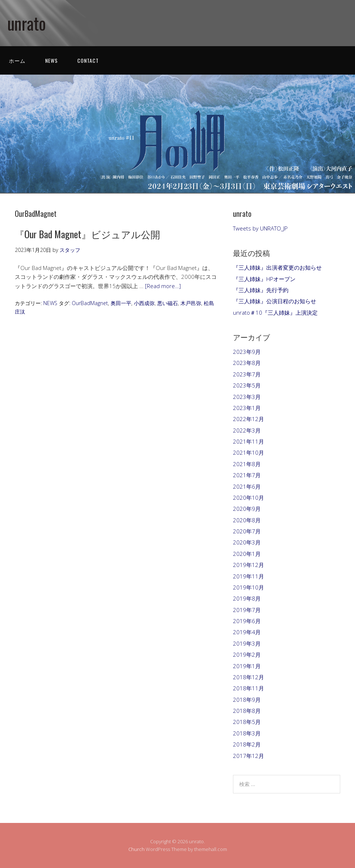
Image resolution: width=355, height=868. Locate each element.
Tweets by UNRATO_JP (260, 228)
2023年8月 (247, 363)
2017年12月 (248, 756)
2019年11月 (248, 576)
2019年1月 (247, 666)
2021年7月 (247, 475)
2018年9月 (247, 700)
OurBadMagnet (90, 303)
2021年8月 (247, 464)
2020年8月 (247, 520)
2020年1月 (247, 554)
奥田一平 (121, 303)
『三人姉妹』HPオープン (264, 279)
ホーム (17, 60)
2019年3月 (247, 643)
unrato (27, 23)
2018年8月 (247, 711)
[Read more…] (163, 286)
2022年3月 (247, 430)
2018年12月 (248, 677)
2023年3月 (247, 397)
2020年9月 (247, 509)
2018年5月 (247, 722)
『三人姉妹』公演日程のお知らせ (275, 301)
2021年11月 (248, 441)
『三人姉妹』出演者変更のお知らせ (277, 267)
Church (136, 849)
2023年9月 (247, 352)
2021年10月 (248, 452)
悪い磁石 (168, 303)
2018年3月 (247, 733)
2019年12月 (248, 565)
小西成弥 (144, 303)
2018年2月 (247, 744)
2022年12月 (248, 419)
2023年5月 (247, 385)
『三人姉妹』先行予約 (261, 290)
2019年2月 (247, 655)
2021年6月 (247, 486)
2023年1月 (247, 408)
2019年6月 (247, 621)
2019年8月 (247, 598)
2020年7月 (247, 531)
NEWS (51, 60)
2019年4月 (247, 632)
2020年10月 (248, 498)
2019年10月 (248, 587)
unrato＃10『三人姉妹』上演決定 (275, 312)
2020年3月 (247, 542)
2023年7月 (247, 374)
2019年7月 (247, 610)
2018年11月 (248, 688)
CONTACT (88, 60)
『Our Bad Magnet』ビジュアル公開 (87, 234)
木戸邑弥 (191, 303)
